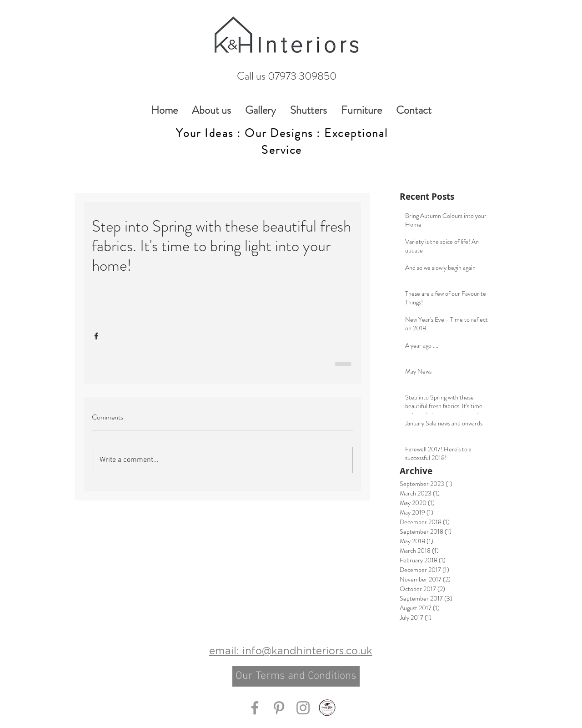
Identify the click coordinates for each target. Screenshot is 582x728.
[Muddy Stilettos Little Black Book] (327, 708)
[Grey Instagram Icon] (303, 708)
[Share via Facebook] (96, 336)
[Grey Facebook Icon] (255, 708)
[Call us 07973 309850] (286, 76)
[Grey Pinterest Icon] (279, 708)
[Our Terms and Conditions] (296, 676)
